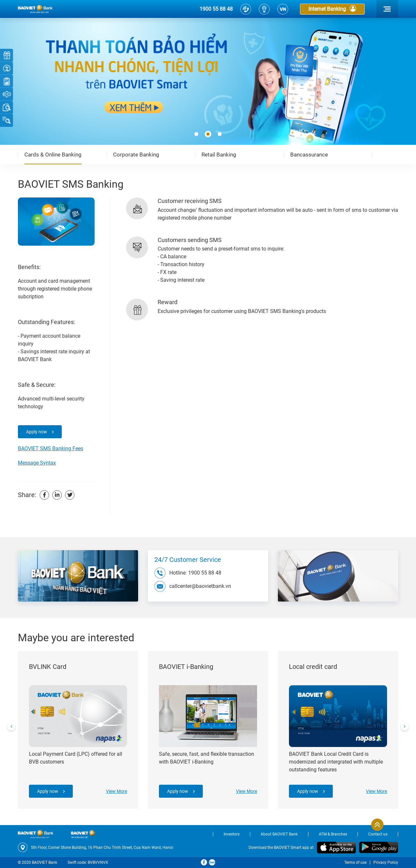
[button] (196, 134)
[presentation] (11, 727)
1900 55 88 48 (216, 9)
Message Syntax (37, 463)
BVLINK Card (48, 667)
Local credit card (313, 667)
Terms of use (355, 862)
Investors (232, 834)
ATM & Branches (333, 834)
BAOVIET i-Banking (186, 667)
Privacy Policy (386, 862)
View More (117, 791)
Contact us (378, 834)
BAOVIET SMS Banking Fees (51, 448)
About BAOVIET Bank (279, 834)
